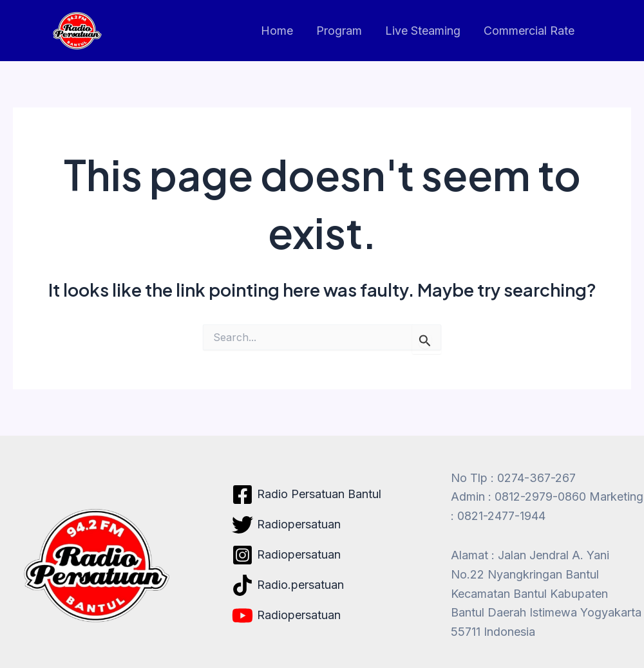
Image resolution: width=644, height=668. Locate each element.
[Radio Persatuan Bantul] (307, 495)
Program (339, 31)
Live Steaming (423, 31)
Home (277, 31)
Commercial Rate (529, 31)
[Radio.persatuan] (288, 585)
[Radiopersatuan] (286, 525)
